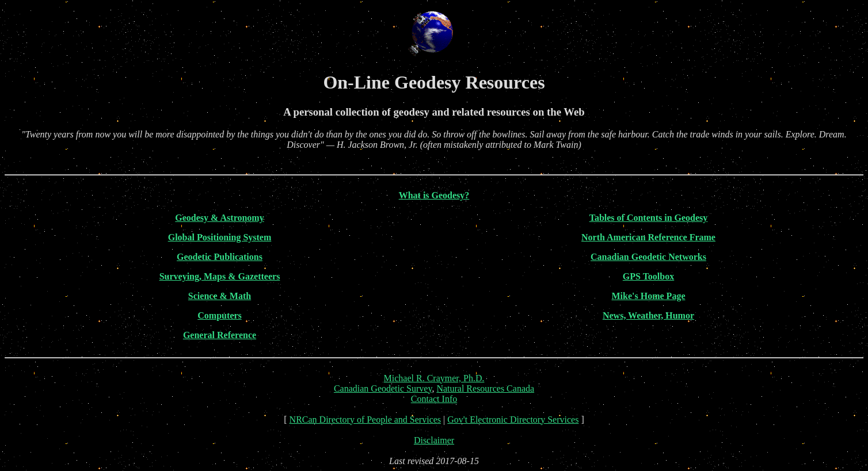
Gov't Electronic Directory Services (513, 420)
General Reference (220, 335)
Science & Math (220, 296)
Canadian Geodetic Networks (648, 257)
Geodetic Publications (220, 257)
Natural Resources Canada (485, 388)
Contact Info (434, 399)
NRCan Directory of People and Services (365, 420)
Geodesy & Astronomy (219, 218)
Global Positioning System (220, 237)
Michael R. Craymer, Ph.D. (434, 378)
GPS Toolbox (648, 276)
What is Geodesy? (434, 195)
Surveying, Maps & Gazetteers (220, 276)
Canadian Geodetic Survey (383, 388)
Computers (219, 315)
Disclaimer (434, 440)
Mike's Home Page (649, 296)
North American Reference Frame (648, 237)
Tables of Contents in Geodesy (649, 218)
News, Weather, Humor (648, 315)
